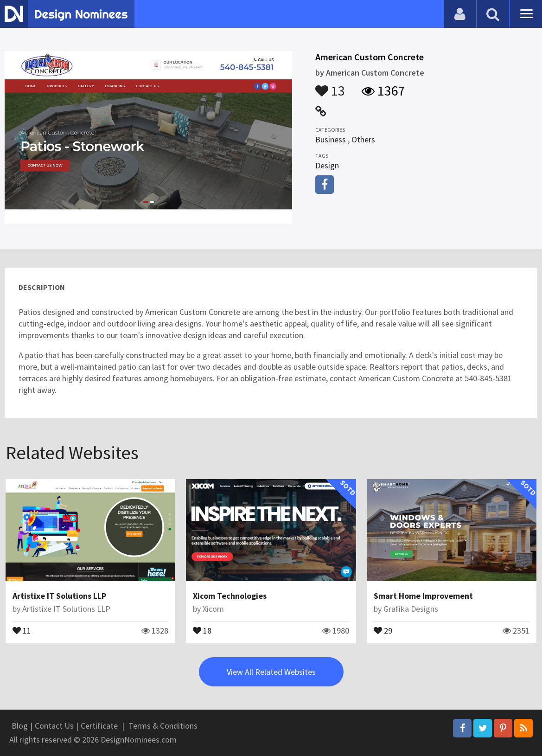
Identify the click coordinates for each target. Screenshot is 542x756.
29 (383, 630)
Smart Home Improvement (423, 596)
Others (363, 139)
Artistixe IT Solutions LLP (59, 596)
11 (22, 630)
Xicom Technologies (230, 596)
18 (202, 630)
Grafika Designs (411, 609)
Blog (20, 726)
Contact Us (54, 726)
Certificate (99, 726)
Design (327, 165)
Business (331, 139)
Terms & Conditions (163, 726)
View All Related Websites (271, 672)
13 (330, 86)
